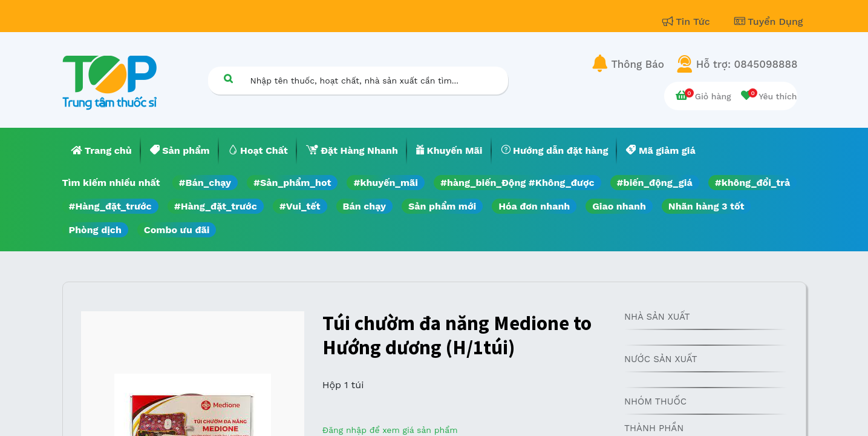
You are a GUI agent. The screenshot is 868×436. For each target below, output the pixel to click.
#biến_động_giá (655, 183)
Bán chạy (364, 206)
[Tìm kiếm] (229, 78)
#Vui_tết (300, 206)
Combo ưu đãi (177, 230)
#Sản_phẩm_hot (292, 183)
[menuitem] (102, 151)
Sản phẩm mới (442, 206)
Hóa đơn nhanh (534, 206)
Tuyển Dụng (769, 21)
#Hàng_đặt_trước (110, 206)
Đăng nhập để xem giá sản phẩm (390, 430)
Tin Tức (688, 21)
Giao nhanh (619, 206)
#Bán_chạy (205, 183)
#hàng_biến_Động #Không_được (517, 183)
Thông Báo (638, 64)
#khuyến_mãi (385, 183)
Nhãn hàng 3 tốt (706, 206)
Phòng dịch (95, 230)
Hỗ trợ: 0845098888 (747, 64)
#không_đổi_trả (753, 183)
